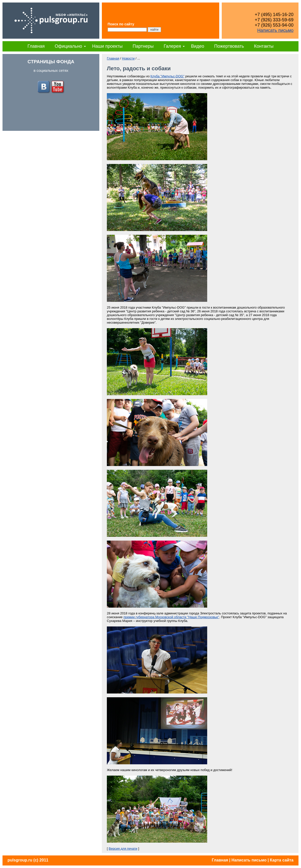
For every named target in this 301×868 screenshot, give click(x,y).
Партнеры (143, 46)
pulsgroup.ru (20, 860)
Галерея (172, 46)
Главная (36, 46)
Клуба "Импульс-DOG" (167, 76)
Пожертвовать (229, 46)
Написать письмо (275, 30)
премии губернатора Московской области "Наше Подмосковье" (171, 617)
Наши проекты (107, 46)
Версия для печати (123, 849)
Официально (68, 46)
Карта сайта (282, 860)
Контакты (264, 46)
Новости (128, 58)
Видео (198, 46)
